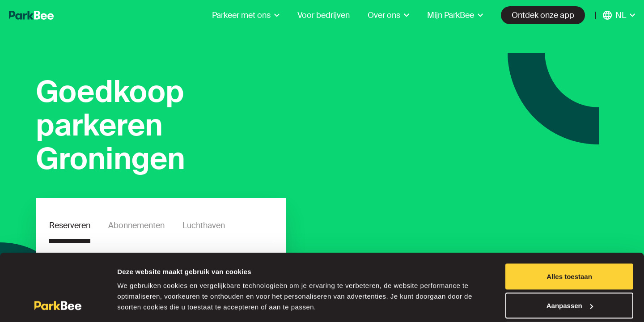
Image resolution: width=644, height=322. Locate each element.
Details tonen (138, 294)
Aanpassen (570, 269)
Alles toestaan (569, 239)
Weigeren (569, 298)
